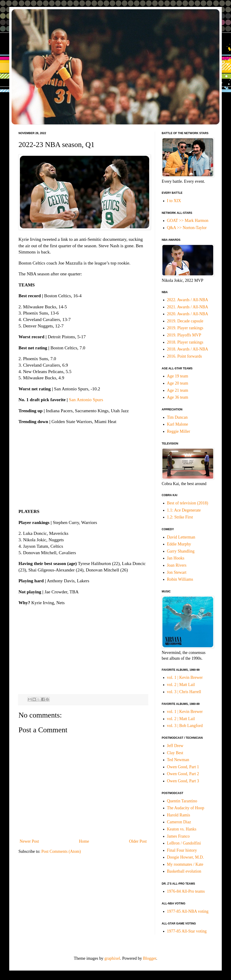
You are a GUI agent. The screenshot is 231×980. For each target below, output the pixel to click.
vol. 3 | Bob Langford (185, 726)
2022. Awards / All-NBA (188, 300)
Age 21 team (178, 390)
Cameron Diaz (179, 822)
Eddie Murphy (179, 544)
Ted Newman (178, 760)
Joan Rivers (177, 565)
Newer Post (29, 841)
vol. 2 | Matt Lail (181, 685)
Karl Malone (178, 424)
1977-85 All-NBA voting (188, 911)
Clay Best (175, 753)
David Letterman (181, 537)
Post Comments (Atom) (61, 851)
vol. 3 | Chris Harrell (184, 692)
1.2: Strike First (180, 517)
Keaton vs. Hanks (182, 829)
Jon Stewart (177, 572)
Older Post (138, 841)
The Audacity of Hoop (186, 808)
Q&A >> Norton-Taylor (187, 228)
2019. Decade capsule (185, 321)
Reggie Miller (179, 431)
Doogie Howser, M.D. (185, 857)
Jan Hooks (176, 558)
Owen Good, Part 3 (183, 781)
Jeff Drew (175, 746)
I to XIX (174, 201)
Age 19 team (178, 376)
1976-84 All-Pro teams (186, 891)
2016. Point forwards (185, 356)
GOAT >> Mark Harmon (188, 221)
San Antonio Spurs (86, 400)
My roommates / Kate (185, 864)
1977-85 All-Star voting (187, 931)
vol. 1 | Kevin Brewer (185, 677)
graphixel (112, 958)
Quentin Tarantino (182, 801)
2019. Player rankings (185, 328)
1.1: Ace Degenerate (184, 510)
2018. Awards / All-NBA (188, 349)
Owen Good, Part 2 (183, 774)
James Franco (178, 836)
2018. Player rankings (185, 342)
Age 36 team (178, 397)
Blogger (150, 958)
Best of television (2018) (188, 503)
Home (84, 841)
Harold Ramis (179, 815)
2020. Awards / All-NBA (188, 314)
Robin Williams (180, 579)
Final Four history (182, 850)
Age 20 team (178, 383)
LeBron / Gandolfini (184, 843)
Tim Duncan (177, 417)
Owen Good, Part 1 (183, 767)
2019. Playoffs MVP (184, 335)
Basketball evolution (184, 871)
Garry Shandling (181, 551)
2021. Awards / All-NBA (188, 307)
